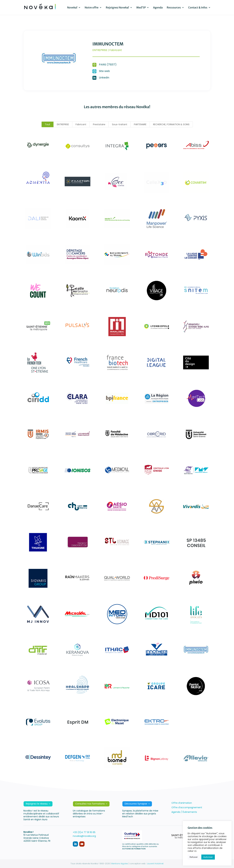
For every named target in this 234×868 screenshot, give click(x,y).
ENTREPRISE (63, 124)
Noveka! (72, 8)
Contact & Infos (198, 8)
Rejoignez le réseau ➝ (38, 804)
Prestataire (99, 124)
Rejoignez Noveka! (117, 8)
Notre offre (92, 8)
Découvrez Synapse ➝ (137, 804)
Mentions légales (120, 864)
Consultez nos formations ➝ (91, 804)
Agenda (158, 8)
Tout (48, 124)
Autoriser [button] (208, 857)
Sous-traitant (120, 124)
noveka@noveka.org (84, 836)
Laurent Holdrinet (155, 864)
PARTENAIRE (140, 124)
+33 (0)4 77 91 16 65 (84, 832)
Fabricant (81, 124)
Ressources (174, 8)
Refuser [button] (194, 857)
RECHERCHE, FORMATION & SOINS (171, 124)
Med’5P (141, 8)
